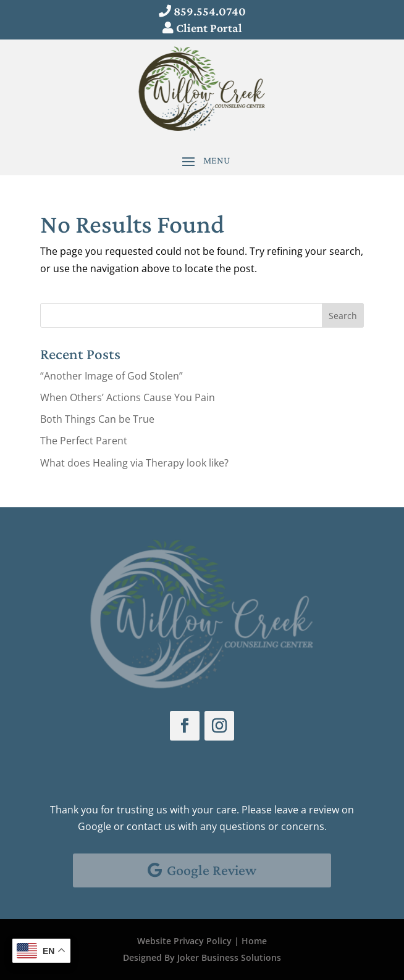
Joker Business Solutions (229, 957)
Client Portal (209, 28)
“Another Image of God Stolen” (112, 376)
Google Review (212, 870)
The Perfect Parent (84, 441)
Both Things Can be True (97, 419)
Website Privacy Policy (184, 941)
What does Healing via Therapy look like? (134, 463)
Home (254, 941)
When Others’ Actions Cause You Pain (128, 397)
